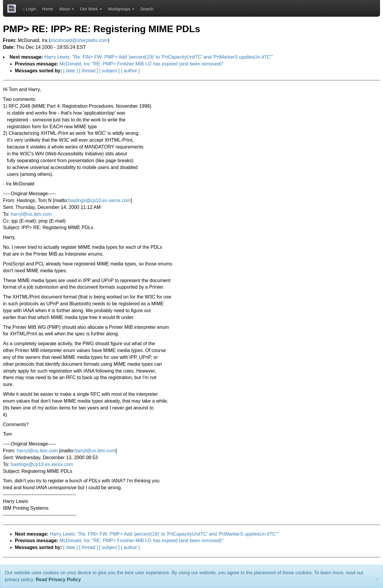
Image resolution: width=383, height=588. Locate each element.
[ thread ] (88, 71)
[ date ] (71, 71)
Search (147, 9)
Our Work (91, 9)
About (67, 9)
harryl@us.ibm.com (31, 214)
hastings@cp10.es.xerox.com (99, 200)
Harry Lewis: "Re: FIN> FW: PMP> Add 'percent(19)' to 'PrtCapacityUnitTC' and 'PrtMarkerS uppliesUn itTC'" (158, 57)
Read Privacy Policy (58, 580)
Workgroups (121, 9)
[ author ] (130, 71)
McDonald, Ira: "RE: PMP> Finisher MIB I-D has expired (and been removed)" (141, 64)
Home (47, 9)
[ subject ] (109, 71)
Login (30, 9)
